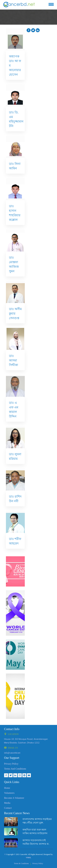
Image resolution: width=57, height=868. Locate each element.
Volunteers (9, 793)
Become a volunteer (14, 798)
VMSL (28, 858)
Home (7, 788)
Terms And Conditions (15, 769)
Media (7, 803)
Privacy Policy (11, 764)
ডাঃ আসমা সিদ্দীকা (14, 360)
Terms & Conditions (21, 863)
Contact (8, 808)
